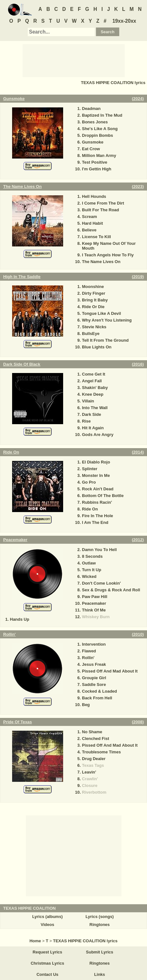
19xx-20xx (124, 21)
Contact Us (47, 974)
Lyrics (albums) (48, 917)
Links (99, 974)
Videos (47, 925)
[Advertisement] (74, 60)
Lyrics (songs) (99, 917)
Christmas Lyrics (47, 963)
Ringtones (100, 925)
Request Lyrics (47, 952)
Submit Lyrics (100, 952)
